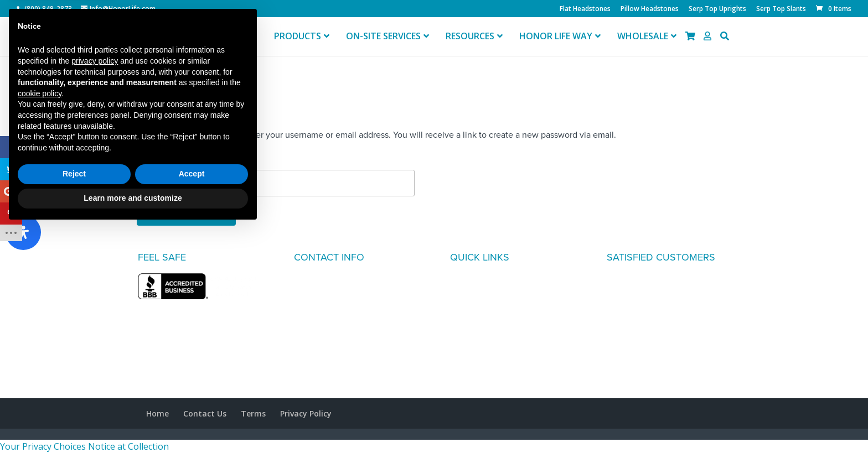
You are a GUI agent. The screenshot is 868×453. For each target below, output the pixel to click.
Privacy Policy (306, 413)
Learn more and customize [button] (133, 423)
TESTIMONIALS (480, 293)
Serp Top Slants (781, 9)
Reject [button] (74, 399)
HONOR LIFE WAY (485, 320)
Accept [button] (192, 399)
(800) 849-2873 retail (335, 306)
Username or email (173, 161)
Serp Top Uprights (717, 9)
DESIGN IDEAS (479, 306)
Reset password (186, 214)
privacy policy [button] (95, 285)
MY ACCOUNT (478, 333)
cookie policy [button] (40, 318)
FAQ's (461, 280)
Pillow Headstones (650, 9)
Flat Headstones (585, 9)
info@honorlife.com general (348, 346)
